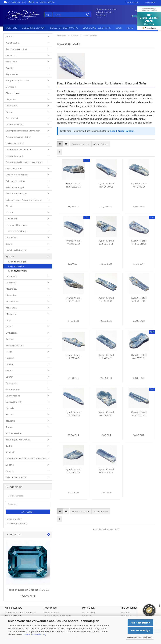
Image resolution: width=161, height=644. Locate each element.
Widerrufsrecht (51, 613)
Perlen (9, 352)
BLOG (119, 28)
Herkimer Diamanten (17, 225)
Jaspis (9, 244)
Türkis (9, 446)
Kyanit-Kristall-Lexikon (122, 131)
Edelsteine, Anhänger (17, 175)
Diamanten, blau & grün (18, 150)
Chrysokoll (11, 99)
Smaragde (11, 383)
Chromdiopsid (13, 93)
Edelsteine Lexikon (34, 28)
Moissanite (11, 308)
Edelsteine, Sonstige (16, 194)
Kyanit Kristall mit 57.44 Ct (73, 414)
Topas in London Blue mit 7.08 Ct (28, 590)
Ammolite (11, 55)
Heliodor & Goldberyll (17, 231)
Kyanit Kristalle (16, 266)
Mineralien (11, 289)
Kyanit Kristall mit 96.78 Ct (106, 185)
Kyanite (10, 256)
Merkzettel (150, 2)
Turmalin (11, 452)
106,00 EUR (28, 596)
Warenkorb (127, 615)
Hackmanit (12, 219)
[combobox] (80, 144)
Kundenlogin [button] (132, 2)
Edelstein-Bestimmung (64, 28)
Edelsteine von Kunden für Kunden (24, 200)
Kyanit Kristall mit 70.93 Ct (139, 299)
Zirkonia (10, 471)
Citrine (9, 112)
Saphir (9, 377)
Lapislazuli (11, 283)
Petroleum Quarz (15, 345)
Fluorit (9, 206)
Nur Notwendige (140, 631)
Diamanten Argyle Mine (18, 137)
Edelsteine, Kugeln (16, 187)
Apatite (10, 68)
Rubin (9, 370)
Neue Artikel (88, 613)
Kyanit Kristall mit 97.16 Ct (139, 185)
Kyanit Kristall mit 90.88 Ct (106, 242)
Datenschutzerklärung (34, 634)
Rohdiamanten (14, 168)
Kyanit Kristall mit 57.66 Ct (139, 357)
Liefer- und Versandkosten (57, 615)
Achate (10, 37)
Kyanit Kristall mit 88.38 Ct (139, 242)
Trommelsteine (14, 433)
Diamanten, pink (15, 156)
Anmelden (28, 512)
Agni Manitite (13, 43)
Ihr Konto (125, 613)
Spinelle (10, 408)
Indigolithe (11, 238)
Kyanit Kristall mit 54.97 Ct (106, 414)
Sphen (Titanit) (13, 402)
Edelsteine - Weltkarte (97, 28)
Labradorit (11, 276)
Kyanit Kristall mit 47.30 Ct (73, 471)
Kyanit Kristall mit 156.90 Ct (73, 185)
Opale (9, 326)
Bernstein (11, 87)
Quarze (10, 364)
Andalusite (11, 62)
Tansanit (10, 421)
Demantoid (12, 118)
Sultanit (10, 414)
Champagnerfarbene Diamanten (23, 131)
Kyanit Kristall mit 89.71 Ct (73, 299)
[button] (60, 144)
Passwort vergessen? (16, 523)
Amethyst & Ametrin (16, 49)
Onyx (9, 320)
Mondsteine (12, 301)
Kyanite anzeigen (17, 262)
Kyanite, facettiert (17, 271)
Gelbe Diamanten (15, 143)
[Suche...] (48, 15)
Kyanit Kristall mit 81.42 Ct (106, 299)
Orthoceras (12, 333)
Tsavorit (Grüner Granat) (18, 440)
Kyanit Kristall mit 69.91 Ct (106, 357)
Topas (9, 427)
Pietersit (10, 358)
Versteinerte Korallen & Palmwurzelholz (26, 458)
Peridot (10, 339)
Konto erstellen (14, 519)
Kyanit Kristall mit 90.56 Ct (73, 242)
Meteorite (11, 295)
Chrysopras (12, 106)
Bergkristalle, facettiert (17, 80)
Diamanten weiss (15, 124)
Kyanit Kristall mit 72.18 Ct (73, 357)
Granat (9, 212)
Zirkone (10, 465)
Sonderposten (13, 389)
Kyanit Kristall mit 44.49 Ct (106, 471)
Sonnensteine (13, 396)
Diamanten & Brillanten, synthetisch (24, 162)
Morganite (11, 314)
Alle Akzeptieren (140, 623)
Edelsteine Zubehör (16, 477)
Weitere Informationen (140, 637)
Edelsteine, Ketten (15, 181)
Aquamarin (12, 74)
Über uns (12, 28)
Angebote (87, 615)
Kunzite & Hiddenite (16, 250)
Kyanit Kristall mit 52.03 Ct (139, 414)
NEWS (130, 28)
